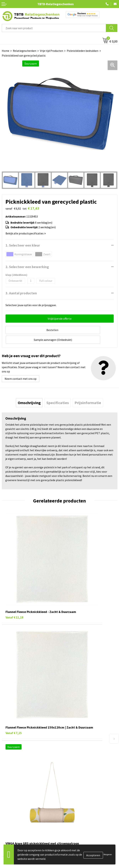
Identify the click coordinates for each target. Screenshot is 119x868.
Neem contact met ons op (21, 367)
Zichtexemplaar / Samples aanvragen (84, 738)
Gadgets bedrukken (14, 777)
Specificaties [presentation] (58, 391)
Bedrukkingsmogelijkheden (78, 722)
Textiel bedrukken (13, 788)
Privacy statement (72, 783)
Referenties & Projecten (76, 777)
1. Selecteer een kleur (23, 245)
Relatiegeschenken (25, 51)
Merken (6, 799)
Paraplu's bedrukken (14, 793)
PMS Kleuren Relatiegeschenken (81, 727)
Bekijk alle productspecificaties (26, 233)
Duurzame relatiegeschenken (20, 772)
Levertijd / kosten (72, 711)
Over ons (67, 761)
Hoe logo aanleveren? (74, 732)
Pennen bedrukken (13, 761)
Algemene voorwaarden (76, 793)
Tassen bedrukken (13, 766)
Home (6, 51)
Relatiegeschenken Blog (76, 772)
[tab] (29, 391)
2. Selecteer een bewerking (27, 267)
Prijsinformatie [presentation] (88, 391)
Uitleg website (70, 716)
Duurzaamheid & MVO (74, 743)
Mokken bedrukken (13, 783)
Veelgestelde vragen (74, 705)
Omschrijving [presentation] (29, 391)
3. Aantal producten (21, 293)
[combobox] (54, 28)
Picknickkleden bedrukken (83, 51)
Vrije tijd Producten (51, 51)
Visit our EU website (73, 799)
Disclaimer (68, 788)
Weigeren (108, 854)
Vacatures (67, 766)
